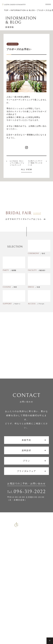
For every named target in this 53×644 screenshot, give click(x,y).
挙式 (6, 590)
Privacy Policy (29, 629)
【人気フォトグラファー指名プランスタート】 (35, 163)
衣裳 (6, 620)
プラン (32, 590)
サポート (8, 611)
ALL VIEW (27, 170)
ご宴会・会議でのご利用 (15, 572)
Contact (7, 629)
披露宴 (7, 594)
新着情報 (33, 600)
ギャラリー (34, 610)
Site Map (17, 629)
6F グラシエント (14, 606)
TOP (6, 585)
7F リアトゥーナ (14, 600)
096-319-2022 (30, 492)
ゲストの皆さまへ (37, 614)
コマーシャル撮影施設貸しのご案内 (20, 576)
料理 (6, 616)
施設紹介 (33, 585)
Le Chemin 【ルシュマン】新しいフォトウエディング (17, 163)
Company (41, 629)
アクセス (33, 605)
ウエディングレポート (38, 595)
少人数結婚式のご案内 (14, 568)
